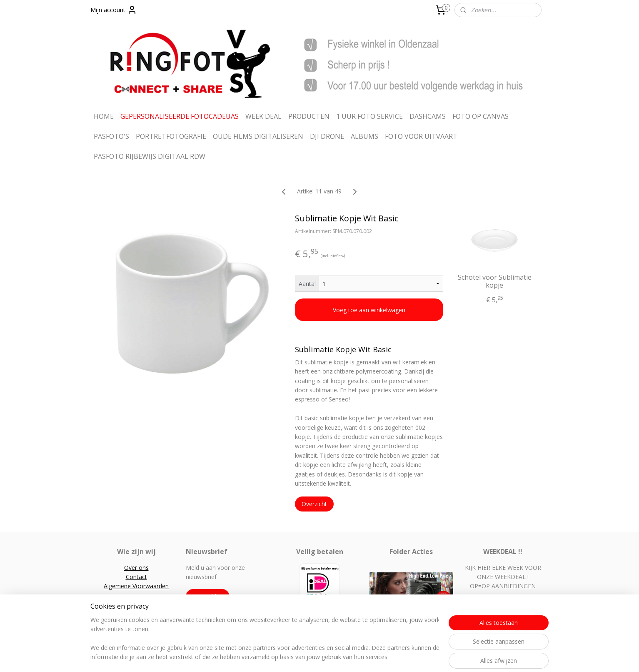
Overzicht (314, 504)
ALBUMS (364, 136)
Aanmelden (208, 596)
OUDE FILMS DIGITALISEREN (258, 136)
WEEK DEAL (263, 116)
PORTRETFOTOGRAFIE (171, 136)
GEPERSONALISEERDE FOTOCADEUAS (180, 116)
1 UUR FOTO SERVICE (369, 116)
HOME (104, 116)
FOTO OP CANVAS (480, 116)
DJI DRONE (327, 136)
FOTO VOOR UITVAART (421, 136)
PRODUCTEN (309, 116)
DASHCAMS (428, 116)
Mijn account (114, 10)
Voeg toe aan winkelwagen (369, 310)
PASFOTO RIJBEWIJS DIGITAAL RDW (150, 156)
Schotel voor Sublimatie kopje (495, 281)
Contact (136, 577)
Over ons (136, 568)
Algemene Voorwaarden (136, 586)
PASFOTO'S (111, 136)
